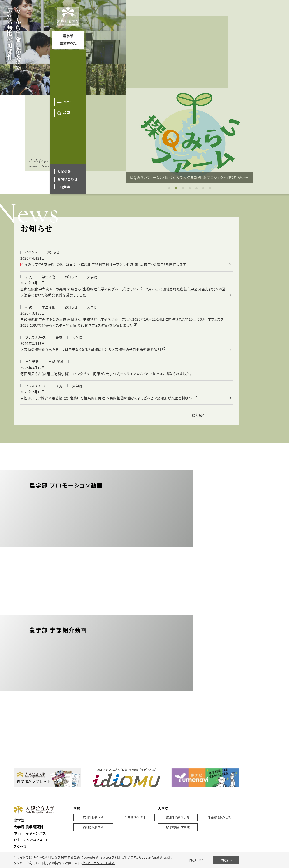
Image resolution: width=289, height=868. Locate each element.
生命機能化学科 (135, 823)
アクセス (20, 852)
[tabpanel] (190, 135)
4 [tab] (190, 188)
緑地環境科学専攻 (178, 833)
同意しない (196, 860)
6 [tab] (203, 188)
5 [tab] (196, 188)
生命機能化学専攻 (220, 823)
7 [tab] (210, 188)
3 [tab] (183, 188)
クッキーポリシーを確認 (100, 863)
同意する (226, 860)
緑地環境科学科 (93, 833)
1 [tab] (169, 188)
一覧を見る (196, 420)
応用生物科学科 (93, 823)
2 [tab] (176, 188)
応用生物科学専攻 (178, 823)
